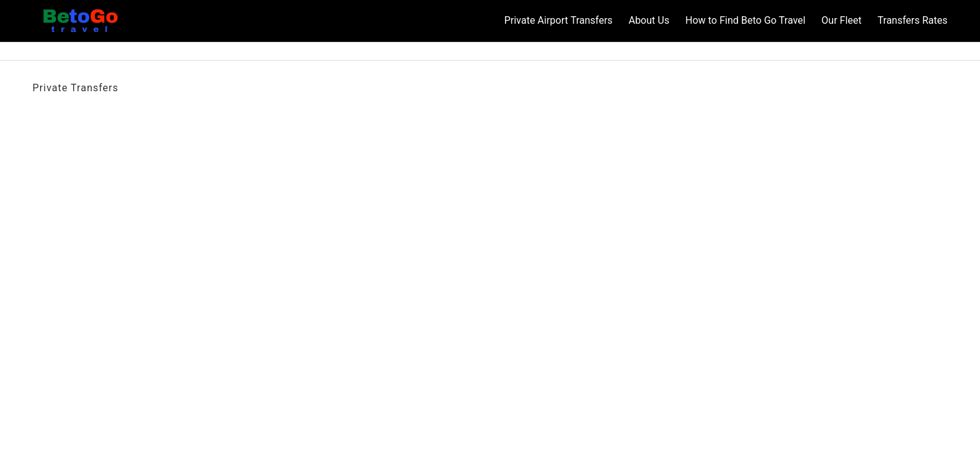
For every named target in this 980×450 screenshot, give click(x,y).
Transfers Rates (912, 20)
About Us (649, 20)
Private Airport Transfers (558, 20)
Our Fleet (841, 20)
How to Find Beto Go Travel (745, 20)
